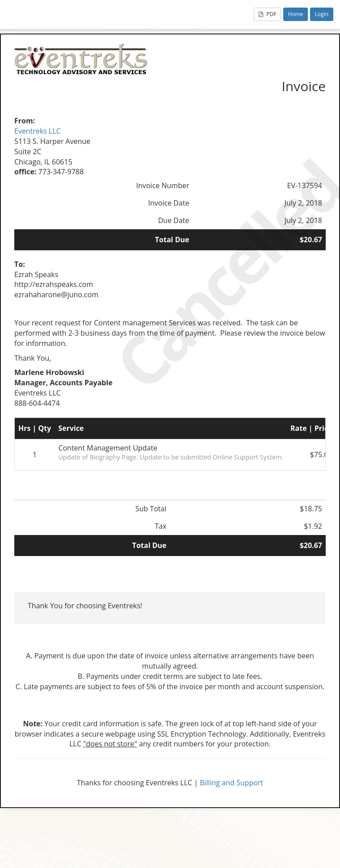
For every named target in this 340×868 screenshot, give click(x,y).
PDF (267, 14)
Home (296, 14)
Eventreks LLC (38, 131)
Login (322, 14)
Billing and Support (231, 783)
